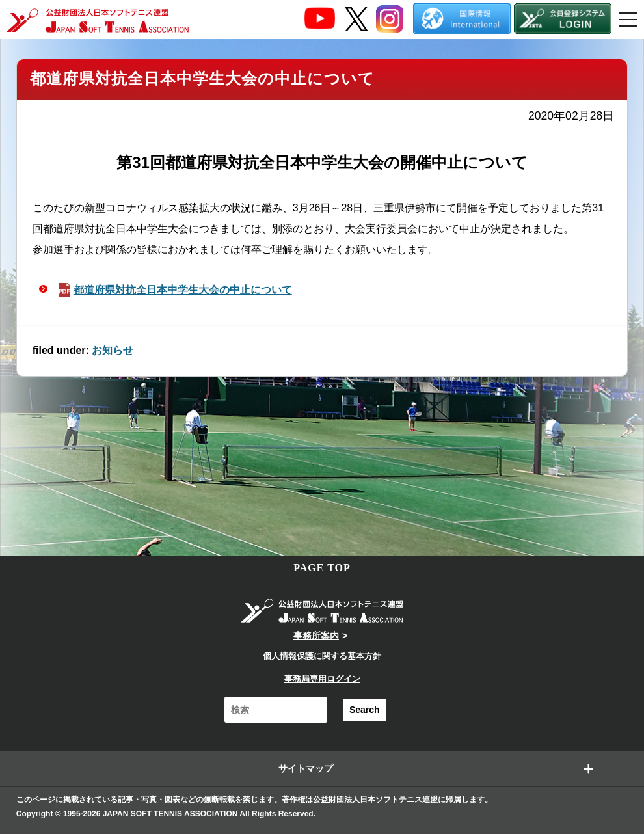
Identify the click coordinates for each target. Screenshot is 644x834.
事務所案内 (316, 636)
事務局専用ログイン (322, 679)
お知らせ (113, 350)
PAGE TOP (322, 568)
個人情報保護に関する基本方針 (322, 656)
